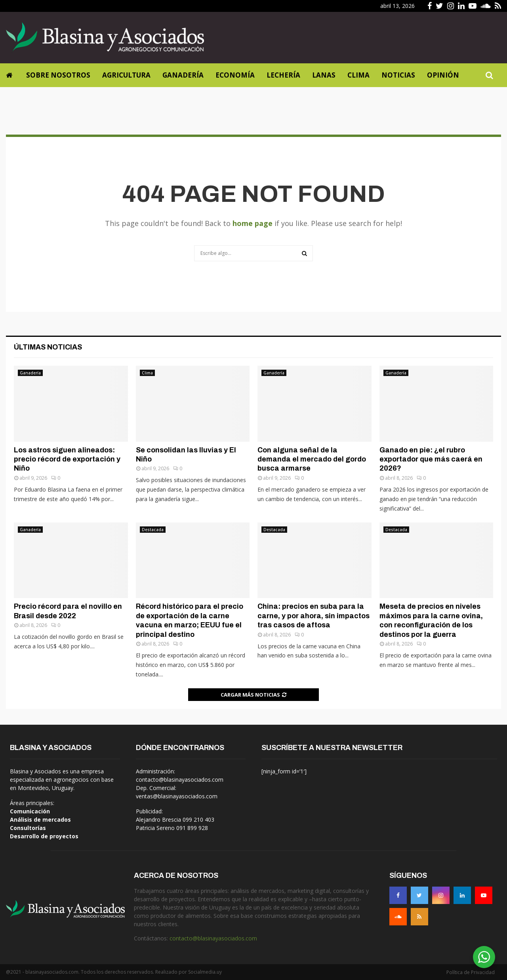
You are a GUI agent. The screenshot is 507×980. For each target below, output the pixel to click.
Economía (235, 75)
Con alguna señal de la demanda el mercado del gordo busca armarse (312, 459)
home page (253, 223)
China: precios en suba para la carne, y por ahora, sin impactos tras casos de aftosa (314, 616)
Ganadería (183, 75)
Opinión (443, 75)
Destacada (153, 530)
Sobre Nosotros (58, 75)
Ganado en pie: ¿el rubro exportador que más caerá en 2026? (431, 459)
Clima (358, 75)
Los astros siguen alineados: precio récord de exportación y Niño (67, 459)
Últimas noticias (48, 347)
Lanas (324, 75)
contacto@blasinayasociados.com (213, 938)
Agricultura (126, 75)
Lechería (283, 75)
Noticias (398, 75)
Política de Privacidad (471, 972)
